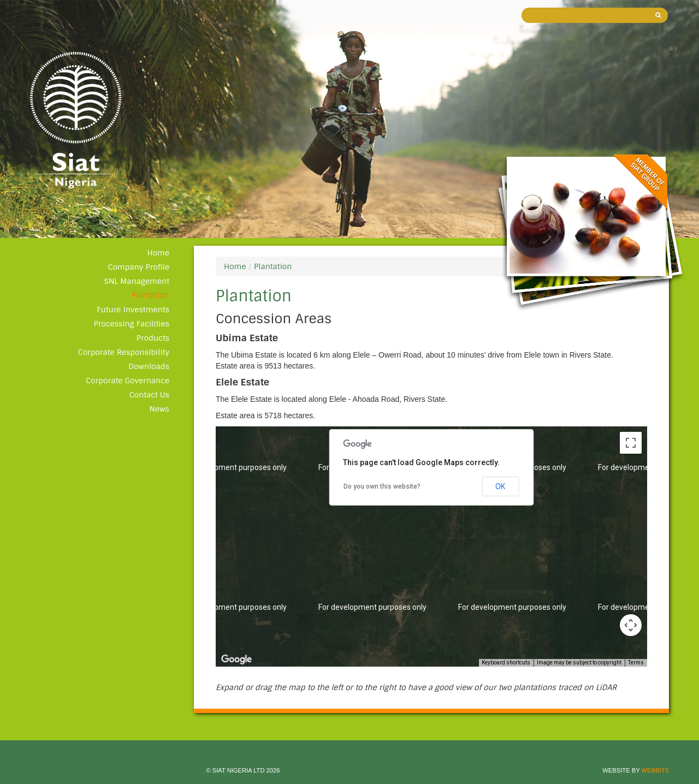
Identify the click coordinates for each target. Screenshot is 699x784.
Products (153, 338)
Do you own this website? (382, 486)
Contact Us (149, 395)
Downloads (149, 366)
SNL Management (137, 281)
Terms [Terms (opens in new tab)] (636, 663)
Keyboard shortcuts (506, 663)
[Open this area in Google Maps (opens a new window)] (236, 660)
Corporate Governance (128, 381)
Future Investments (133, 310)
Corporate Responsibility (124, 352)
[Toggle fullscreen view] (631, 443)
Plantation (150, 295)
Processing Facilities (131, 324)
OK (500, 486)
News (159, 409)
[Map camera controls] (631, 625)
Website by (636, 770)
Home (158, 253)
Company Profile (138, 267)
